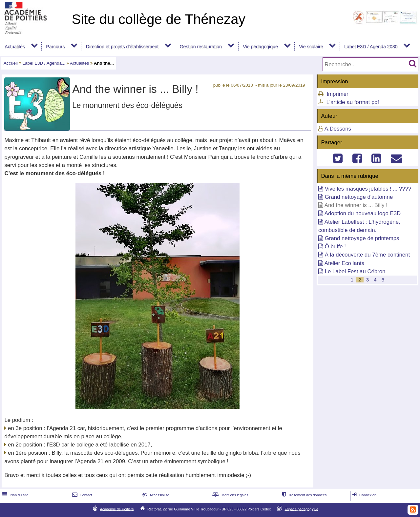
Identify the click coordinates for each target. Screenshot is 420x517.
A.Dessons (338, 129)
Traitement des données (304, 495)
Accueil (11, 63)
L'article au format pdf (353, 102)
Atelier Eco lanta (345, 263)
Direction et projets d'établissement (122, 47)
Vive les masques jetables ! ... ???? (368, 189)
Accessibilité (155, 495)
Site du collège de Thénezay (158, 19)
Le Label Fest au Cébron (355, 271)
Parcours (55, 47)
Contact (82, 495)
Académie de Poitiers (117, 509)
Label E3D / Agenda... (44, 63)
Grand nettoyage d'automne (359, 197)
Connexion (364, 495)
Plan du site (14, 495)
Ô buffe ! (335, 247)
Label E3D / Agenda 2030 (371, 47)
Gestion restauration (200, 47)
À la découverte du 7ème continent (367, 255)
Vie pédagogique (260, 47)
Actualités (15, 47)
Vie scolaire (311, 47)
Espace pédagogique (302, 509)
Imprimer (337, 94)
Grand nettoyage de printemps (362, 238)
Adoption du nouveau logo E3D (363, 213)
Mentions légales (230, 495)
